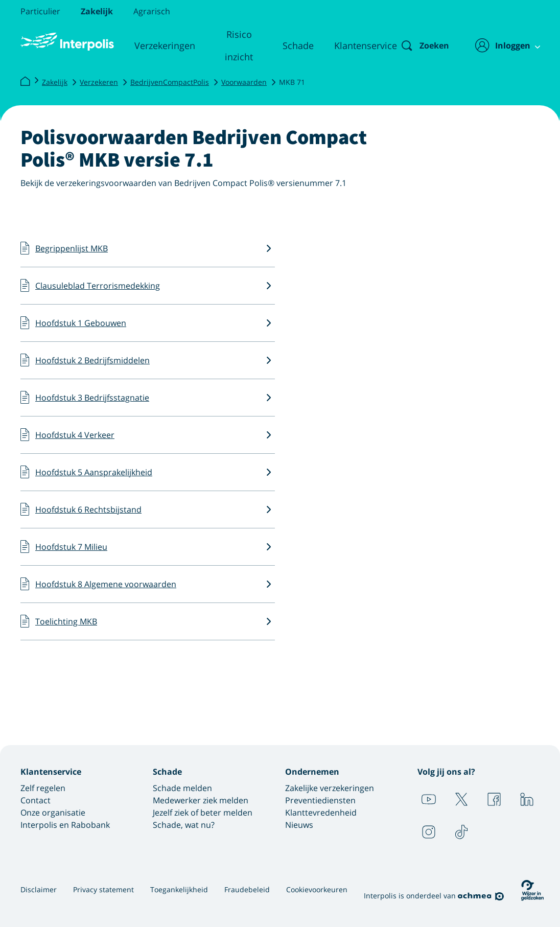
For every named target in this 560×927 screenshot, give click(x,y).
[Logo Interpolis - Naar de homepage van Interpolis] (66, 42)
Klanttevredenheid (321, 813)
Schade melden (182, 788)
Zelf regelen (43, 788)
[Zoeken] (416, 45)
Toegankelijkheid (179, 889)
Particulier (40, 11)
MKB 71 (292, 82)
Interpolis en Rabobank (65, 825)
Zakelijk (97, 11)
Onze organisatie (53, 813)
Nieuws (299, 825)
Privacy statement (103, 889)
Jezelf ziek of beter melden (203, 813)
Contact (36, 800)
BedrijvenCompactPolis (170, 82)
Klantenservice (357, 45)
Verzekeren (99, 82)
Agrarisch (152, 11)
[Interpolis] (25, 82)
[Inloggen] (502, 45)
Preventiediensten (320, 800)
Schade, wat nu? (184, 825)
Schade (290, 45)
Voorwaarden (244, 82)
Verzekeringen (163, 45)
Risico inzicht (234, 45)
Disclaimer (39, 889)
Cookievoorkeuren (317, 889)
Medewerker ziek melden (201, 800)
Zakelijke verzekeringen (330, 788)
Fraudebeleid (247, 889)
